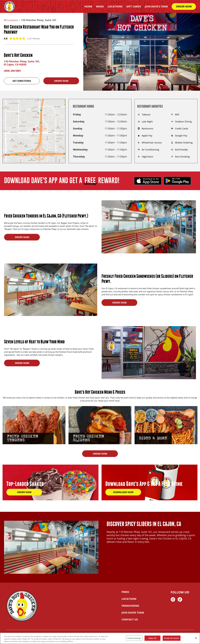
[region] (100, 638)
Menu (100, 7)
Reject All (153, 638)
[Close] (196, 638)
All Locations (11, 20)
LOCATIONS (129, 599)
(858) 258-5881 (12, 71)
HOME (88, 7)
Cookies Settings (134, 638)
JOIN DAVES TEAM (133, 613)
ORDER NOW (184, 6)
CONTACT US (130, 619)
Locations (115, 7)
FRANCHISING (130, 606)
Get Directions (22, 81)
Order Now (61, 81)
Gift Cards (134, 7)
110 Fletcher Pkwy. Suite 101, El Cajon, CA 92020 (22, 63)
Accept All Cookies (172, 638)
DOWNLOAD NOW (123, 492)
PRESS (125, 592)
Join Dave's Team (156, 7)
